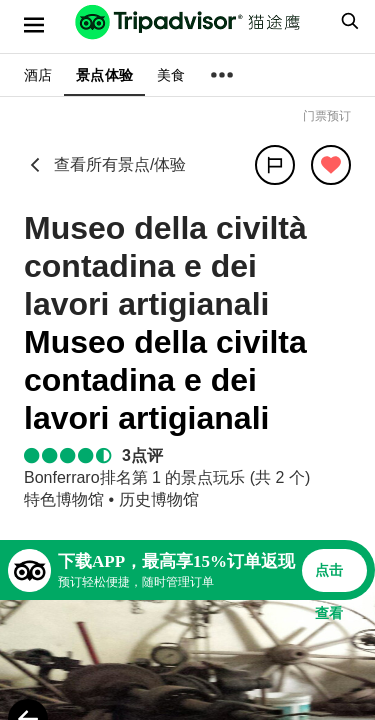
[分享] (275, 165)
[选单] (34, 25)
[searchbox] (347, 21)
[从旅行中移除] (331, 165)
